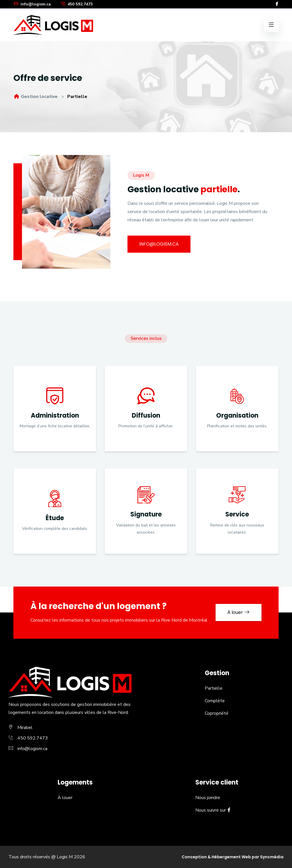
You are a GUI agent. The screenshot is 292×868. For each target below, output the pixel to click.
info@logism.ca (32, 4)
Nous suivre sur (213, 810)
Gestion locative (36, 97)
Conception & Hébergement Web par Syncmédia (233, 857)
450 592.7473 (77, 4)
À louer (239, 612)
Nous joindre (208, 798)
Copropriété (217, 713)
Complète (215, 701)
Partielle (214, 688)
